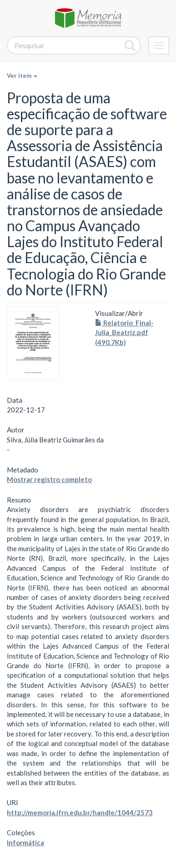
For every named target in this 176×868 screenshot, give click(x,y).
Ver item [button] (22, 76)
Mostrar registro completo (49, 479)
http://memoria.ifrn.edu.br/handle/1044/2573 (80, 812)
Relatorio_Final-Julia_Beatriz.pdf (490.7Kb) (124, 332)
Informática (25, 843)
